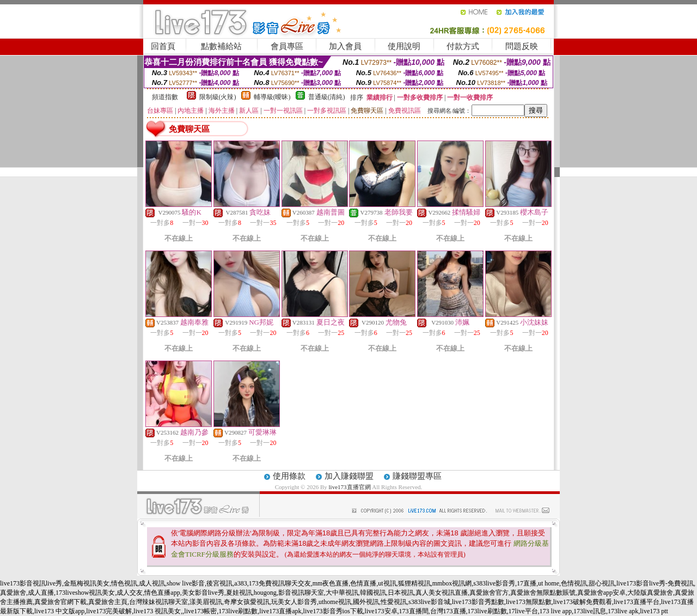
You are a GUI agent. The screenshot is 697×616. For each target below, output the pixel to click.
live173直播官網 (350, 487)
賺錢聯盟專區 (417, 476)
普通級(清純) (327, 97)
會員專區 (287, 46)
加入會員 (345, 46)
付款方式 (463, 46)
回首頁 (163, 46)
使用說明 (404, 46)
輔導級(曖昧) (272, 97)
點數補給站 (221, 46)
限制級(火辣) (218, 97)
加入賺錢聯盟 (349, 476)
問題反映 (522, 46)
